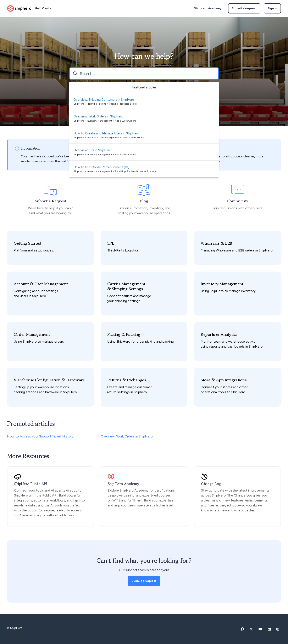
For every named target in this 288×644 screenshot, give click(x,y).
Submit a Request (51, 201)
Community (238, 201)
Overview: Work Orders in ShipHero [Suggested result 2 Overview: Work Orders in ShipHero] (98, 116)
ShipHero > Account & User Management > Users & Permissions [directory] (109, 138)
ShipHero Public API (31, 484)
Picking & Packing (124, 335)
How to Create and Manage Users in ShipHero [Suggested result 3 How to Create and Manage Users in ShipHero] (106, 133)
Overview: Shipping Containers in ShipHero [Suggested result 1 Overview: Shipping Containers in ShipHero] (104, 100)
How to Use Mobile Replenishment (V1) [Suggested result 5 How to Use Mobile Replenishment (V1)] (101, 167)
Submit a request (244, 8)
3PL (111, 243)
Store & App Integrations (224, 380)
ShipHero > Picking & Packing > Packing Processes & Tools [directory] (105, 104)
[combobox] (144, 74)
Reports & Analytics (219, 335)
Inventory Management (222, 284)
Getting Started (27, 243)
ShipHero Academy (208, 8)
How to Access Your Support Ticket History (40, 436)
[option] (144, 102)
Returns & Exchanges (127, 380)
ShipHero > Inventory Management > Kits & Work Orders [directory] (105, 121)
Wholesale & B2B (216, 243)
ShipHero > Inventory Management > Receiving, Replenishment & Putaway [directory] (115, 171)
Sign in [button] (272, 8)
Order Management (32, 335)
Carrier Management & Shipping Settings (126, 286)
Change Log (211, 484)
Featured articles (144, 87)
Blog (144, 201)
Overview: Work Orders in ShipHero (127, 436)
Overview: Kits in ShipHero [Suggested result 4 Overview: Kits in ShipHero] (92, 150)
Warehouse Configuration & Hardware (49, 380)
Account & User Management (41, 284)
